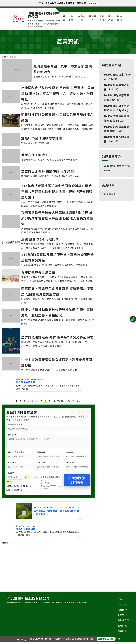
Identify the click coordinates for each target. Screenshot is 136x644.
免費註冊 (122, 632)
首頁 (64, 18)
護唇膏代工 (7, 545)
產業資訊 (102, 18)
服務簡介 (93, 18)
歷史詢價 (111, 18)
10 (54, 401)
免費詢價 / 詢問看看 (77, 482)
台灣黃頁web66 (106, 641)
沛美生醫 (71, 18)
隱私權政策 (123, 622)
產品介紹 (82, 18)
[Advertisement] (48, 564)
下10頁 (60, 401)
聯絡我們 (119, 18)
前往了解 (92, 3)
